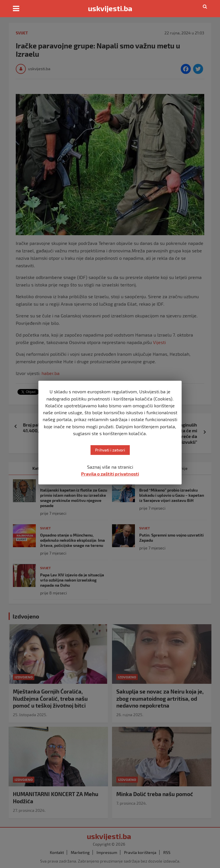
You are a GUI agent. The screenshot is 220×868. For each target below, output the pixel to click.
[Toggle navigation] (16, 9)
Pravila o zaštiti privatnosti (110, 474)
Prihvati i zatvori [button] (110, 450)
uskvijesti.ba (110, 8)
